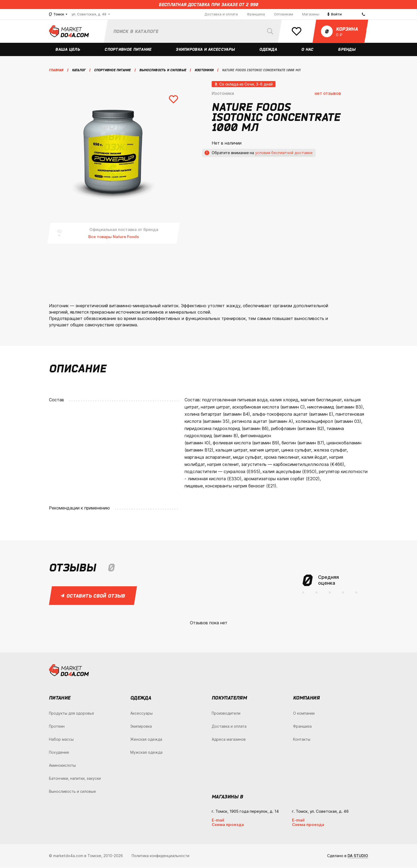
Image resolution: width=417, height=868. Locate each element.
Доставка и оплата (221, 14)
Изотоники (223, 94)
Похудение (59, 753)
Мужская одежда (146, 753)
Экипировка (141, 727)
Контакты (302, 740)
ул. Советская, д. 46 (89, 14)
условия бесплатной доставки (284, 153)
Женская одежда (146, 740)
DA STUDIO (358, 856)
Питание (60, 698)
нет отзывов (328, 94)
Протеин (57, 727)
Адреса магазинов (229, 740)
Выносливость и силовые (72, 792)
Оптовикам (283, 14)
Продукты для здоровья (71, 714)
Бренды (347, 50)
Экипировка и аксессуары (206, 50)
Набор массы (61, 740)
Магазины (311, 14)
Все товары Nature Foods (114, 237)
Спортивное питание (128, 50)
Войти (335, 14)
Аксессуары (141, 714)
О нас (308, 50)
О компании (304, 714)
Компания (306, 698)
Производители (226, 714)
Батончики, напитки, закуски (75, 779)
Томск (57, 14)
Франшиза (256, 14)
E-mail (218, 821)
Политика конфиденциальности (160, 856)
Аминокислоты (62, 766)
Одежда (268, 50)
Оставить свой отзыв (93, 596)
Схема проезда (228, 825)
